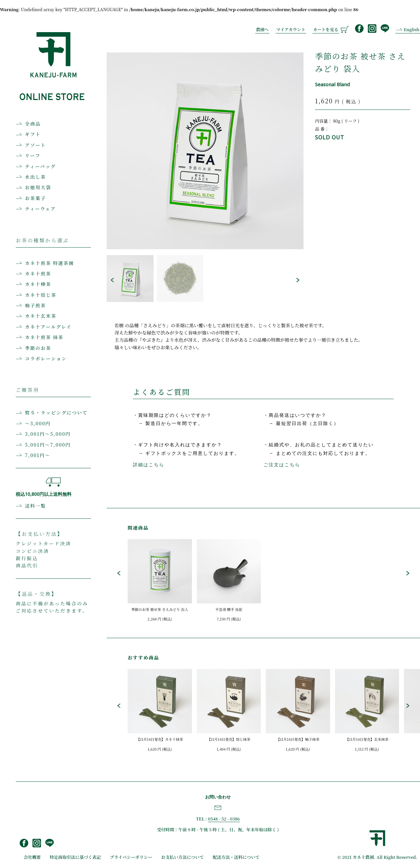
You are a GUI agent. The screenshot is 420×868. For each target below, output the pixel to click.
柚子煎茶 (35, 305)
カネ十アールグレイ (48, 327)
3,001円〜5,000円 (48, 434)
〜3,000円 (38, 423)
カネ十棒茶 (38, 284)
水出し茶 (35, 177)
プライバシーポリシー (131, 857)
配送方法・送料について (236, 857)
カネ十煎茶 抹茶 (44, 337)
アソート (35, 145)
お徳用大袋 (38, 187)
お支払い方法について (182, 857)
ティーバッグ (40, 166)
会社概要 (32, 857)
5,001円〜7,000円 (48, 445)
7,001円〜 (38, 455)
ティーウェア (40, 209)
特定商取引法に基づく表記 (75, 857)
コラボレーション (46, 358)
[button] (112, 280)
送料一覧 (35, 506)
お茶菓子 (35, 198)
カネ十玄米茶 (41, 316)
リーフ (33, 155)
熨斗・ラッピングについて (56, 413)
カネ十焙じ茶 (41, 295)
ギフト (33, 134)
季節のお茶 (38, 348)
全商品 (33, 124)
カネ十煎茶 (38, 273)
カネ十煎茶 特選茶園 (50, 263)
